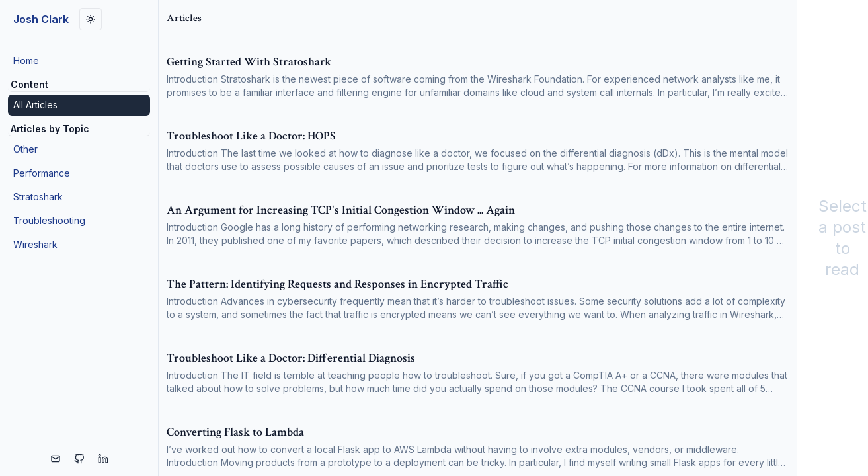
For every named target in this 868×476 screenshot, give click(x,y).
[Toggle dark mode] (91, 19)
